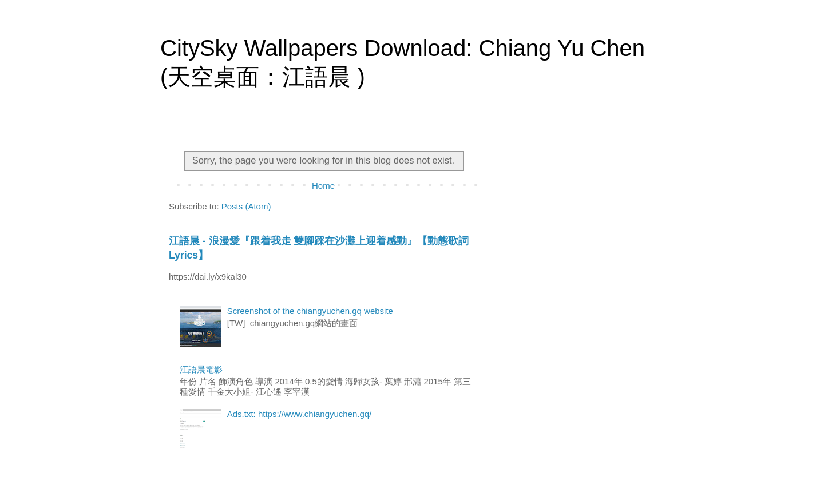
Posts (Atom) (246, 206)
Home (323, 186)
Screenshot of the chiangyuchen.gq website (310, 311)
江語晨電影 (201, 369)
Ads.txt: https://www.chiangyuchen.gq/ (300, 414)
